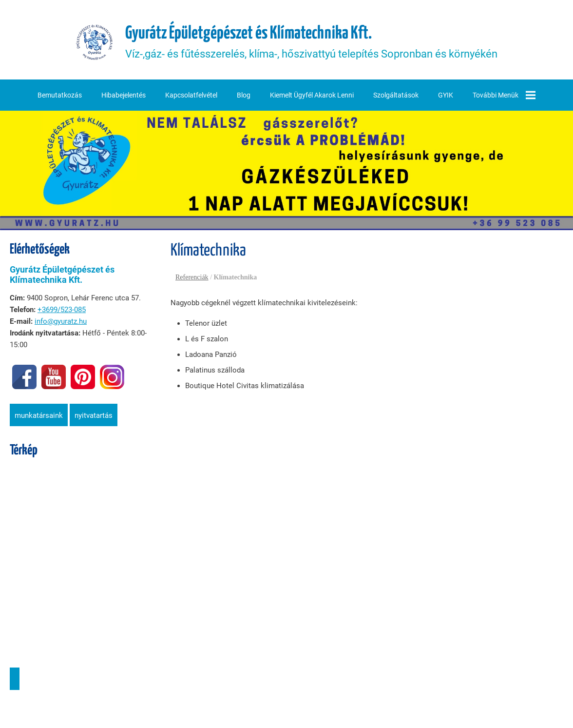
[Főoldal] (95, 42)
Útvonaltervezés (15, 679)
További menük (504, 95)
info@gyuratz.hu (61, 321)
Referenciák (192, 277)
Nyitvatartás (94, 415)
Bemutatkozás (60, 95)
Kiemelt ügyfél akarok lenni (312, 95)
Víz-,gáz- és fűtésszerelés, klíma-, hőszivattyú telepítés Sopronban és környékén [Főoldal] (311, 42)
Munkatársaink (39, 415)
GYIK (446, 95)
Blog (244, 95)
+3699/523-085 (62, 310)
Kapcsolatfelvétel (191, 95)
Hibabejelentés (124, 95)
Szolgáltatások (396, 95)
